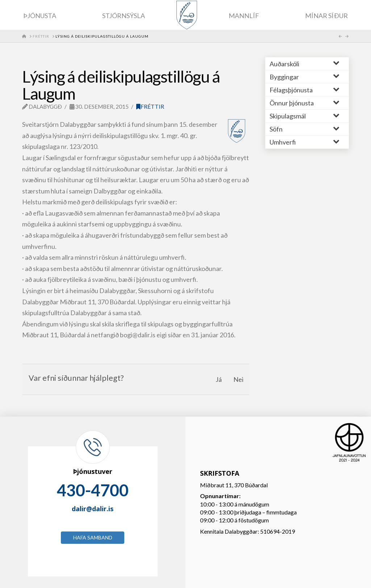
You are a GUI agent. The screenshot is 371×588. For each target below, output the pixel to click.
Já (219, 379)
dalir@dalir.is (93, 509)
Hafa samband (93, 537)
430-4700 (93, 490)
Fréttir (150, 107)
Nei (238, 379)
